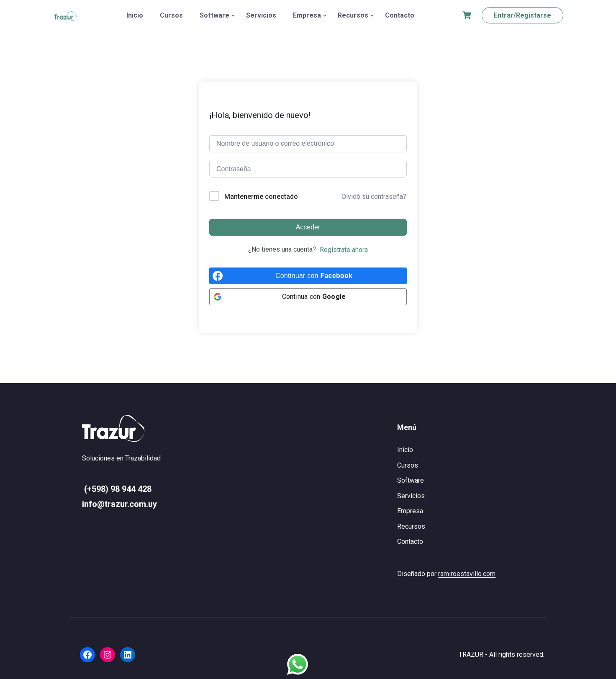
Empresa (307, 15)
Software (214, 15)
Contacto (400, 15)
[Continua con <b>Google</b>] (308, 297)
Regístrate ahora (344, 250)
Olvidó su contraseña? (374, 197)
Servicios (261, 15)
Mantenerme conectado (261, 197)
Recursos (353, 15)
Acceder (308, 227)
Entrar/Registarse (522, 15)
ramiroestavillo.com (467, 574)
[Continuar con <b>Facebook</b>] (308, 276)
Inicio (135, 15)
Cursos (171, 15)
